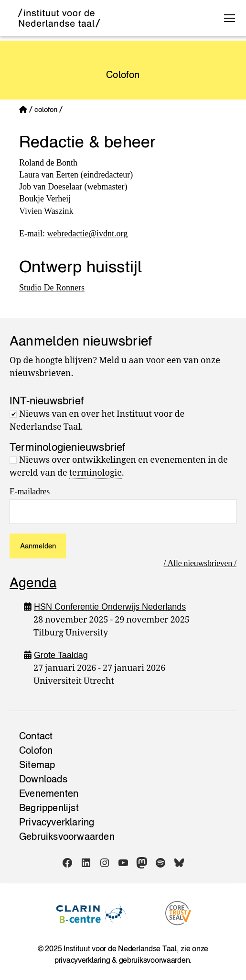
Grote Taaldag (61, 655)
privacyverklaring (82, 960)
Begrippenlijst (49, 808)
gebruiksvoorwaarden (155, 960)
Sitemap (37, 765)
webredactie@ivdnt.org (87, 234)
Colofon (36, 750)
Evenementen (49, 793)
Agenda (33, 582)
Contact (36, 736)
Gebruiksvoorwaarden (67, 836)
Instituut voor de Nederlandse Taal (120, 948)
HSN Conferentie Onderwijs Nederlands (110, 607)
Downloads (43, 779)
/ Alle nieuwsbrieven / (200, 563)
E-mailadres (30, 491)
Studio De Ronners (52, 288)
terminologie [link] (96, 473)
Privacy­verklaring (57, 822)
